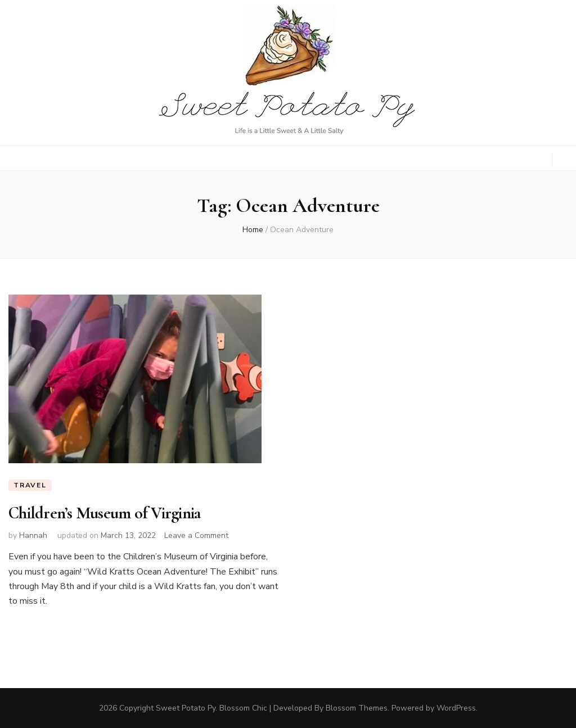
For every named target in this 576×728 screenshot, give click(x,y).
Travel (30, 485)
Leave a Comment (196, 535)
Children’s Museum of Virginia (104, 513)
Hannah (33, 535)
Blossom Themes (357, 708)
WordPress (456, 708)
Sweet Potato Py (186, 708)
